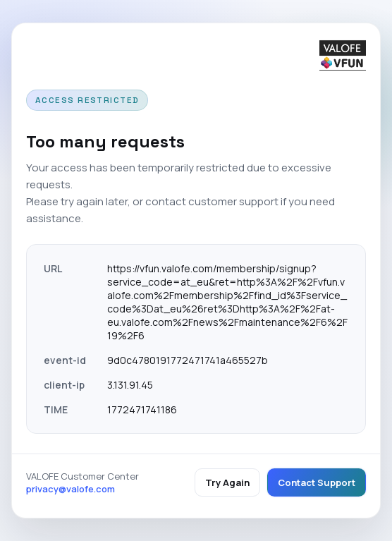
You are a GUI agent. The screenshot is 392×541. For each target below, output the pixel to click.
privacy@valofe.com (71, 489)
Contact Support (317, 482)
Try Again (227, 482)
